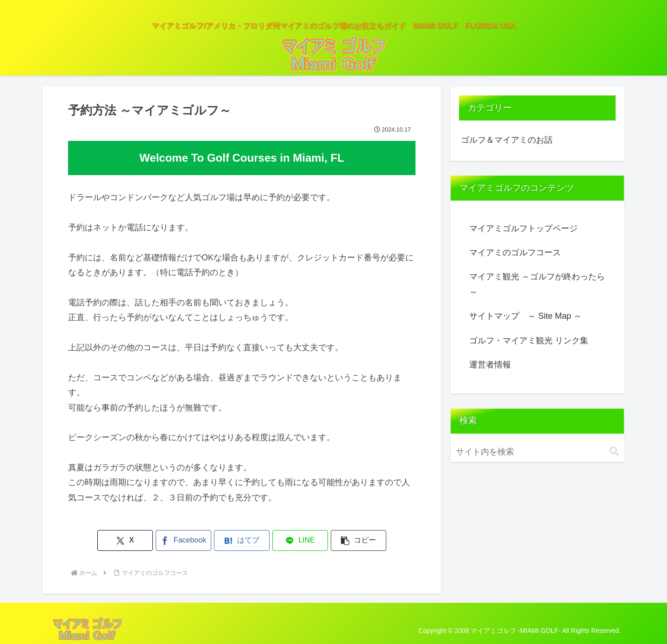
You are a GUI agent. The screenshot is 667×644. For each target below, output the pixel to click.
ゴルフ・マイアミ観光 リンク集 (529, 341)
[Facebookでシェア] (183, 540)
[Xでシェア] (125, 540)
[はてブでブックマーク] (242, 540)
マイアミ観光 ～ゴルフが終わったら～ (537, 284)
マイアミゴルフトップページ (523, 228)
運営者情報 (490, 365)
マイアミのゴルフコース (515, 253)
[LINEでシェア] (300, 540)
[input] (537, 452)
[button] (359, 540)
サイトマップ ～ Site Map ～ (525, 316)
